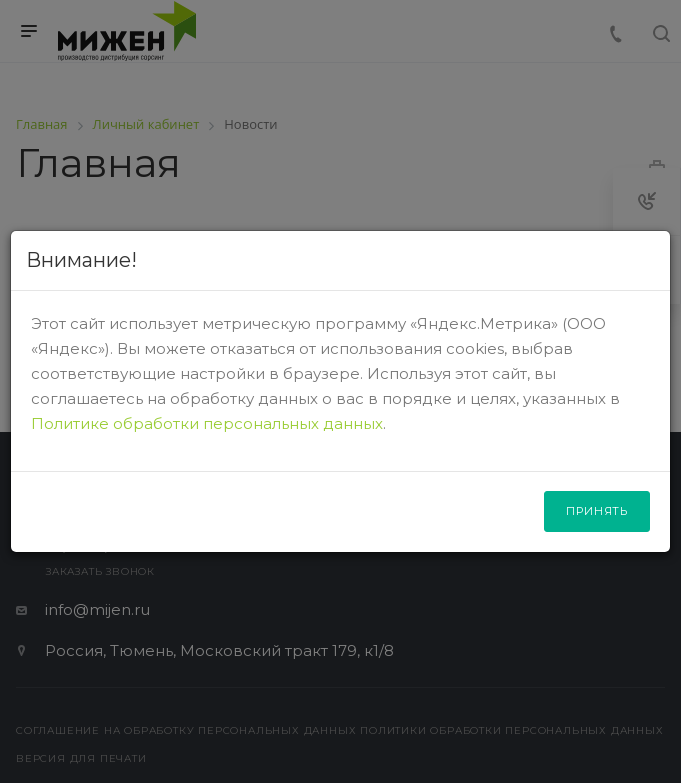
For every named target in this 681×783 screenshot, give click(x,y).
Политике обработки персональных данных (207, 423)
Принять (597, 511)
